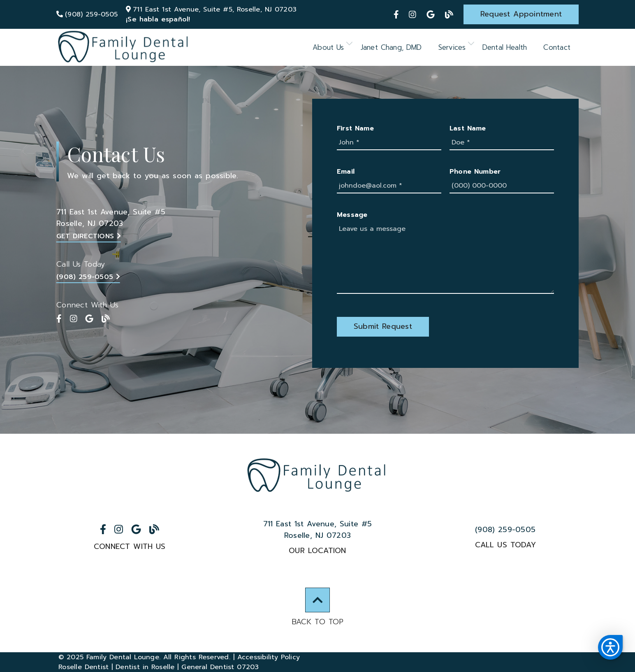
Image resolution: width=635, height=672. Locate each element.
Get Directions (89, 236)
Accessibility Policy (269, 657)
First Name (355, 128)
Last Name (468, 128)
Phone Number (475, 172)
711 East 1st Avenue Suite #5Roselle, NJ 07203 (111, 218)
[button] (610, 647)
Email (346, 172)
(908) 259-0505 (88, 277)
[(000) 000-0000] (502, 186)
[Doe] (502, 143)
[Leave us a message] (445, 258)
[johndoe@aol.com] (389, 186)
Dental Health (505, 47)
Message (352, 215)
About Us (328, 47)
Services (452, 47)
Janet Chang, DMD (391, 47)
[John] (389, 143)
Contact (557, 47)
